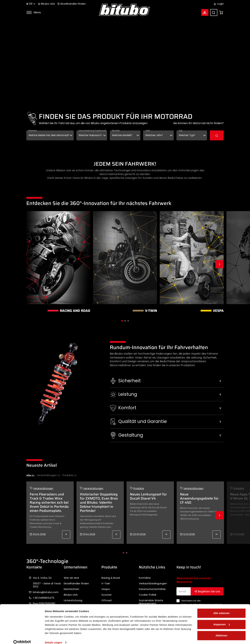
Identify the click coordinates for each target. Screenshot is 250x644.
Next (220, 264)
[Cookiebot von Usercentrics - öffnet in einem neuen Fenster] (22, 637)
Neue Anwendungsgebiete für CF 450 (199, 498)
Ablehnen (221, 630)
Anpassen (222, 619)
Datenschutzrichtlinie (152, 589)
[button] (167, 381)
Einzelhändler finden (71, 4)
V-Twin (106, 583)
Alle (30, 475)
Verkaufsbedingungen (153, 583)
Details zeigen (53, 637)
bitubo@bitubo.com (46, 592)
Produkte (70, 475)
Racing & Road (111, 578)
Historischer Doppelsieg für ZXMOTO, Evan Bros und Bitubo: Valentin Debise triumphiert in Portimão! (99, 502)
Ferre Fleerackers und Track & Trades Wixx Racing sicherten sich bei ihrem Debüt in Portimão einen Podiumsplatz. (49, 502)
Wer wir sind (71, 578)
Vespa (106, 589)
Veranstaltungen (48, 475)
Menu (34, 12)
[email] (184, 591)
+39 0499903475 (44, 598)
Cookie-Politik (148, 595)
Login (219, 4)
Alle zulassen (221, 608)
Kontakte (145, 578)
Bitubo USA (46, 4)
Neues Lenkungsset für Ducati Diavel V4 (148, 496)
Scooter (107, 595)
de (31, 4)
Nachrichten (71, 589)
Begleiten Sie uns (207, 591)
